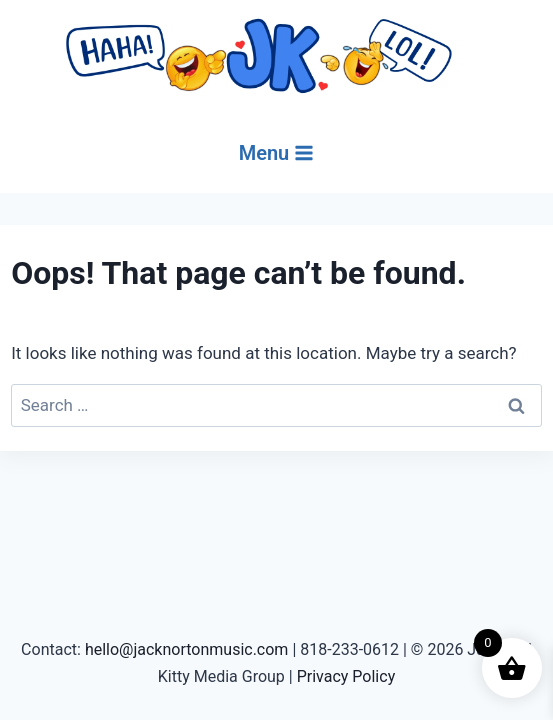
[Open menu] (277, 153)
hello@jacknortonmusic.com (187, 649)
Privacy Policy (346, 676)
